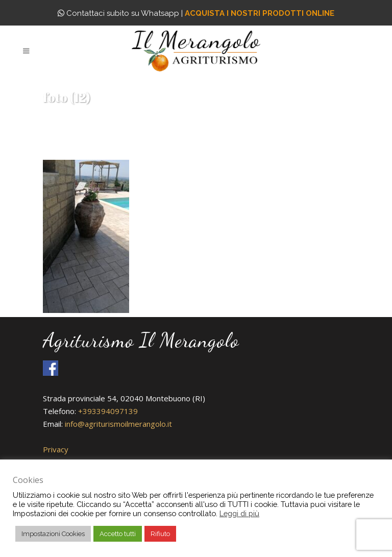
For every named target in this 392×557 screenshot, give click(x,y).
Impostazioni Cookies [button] (53, 534)
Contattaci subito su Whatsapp (118, 13)
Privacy (56, 449)
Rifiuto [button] (160, 534)
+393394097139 (108, 411)
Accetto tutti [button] (118, 534)
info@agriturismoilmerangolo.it (118, 424)
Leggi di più (239, 513)
